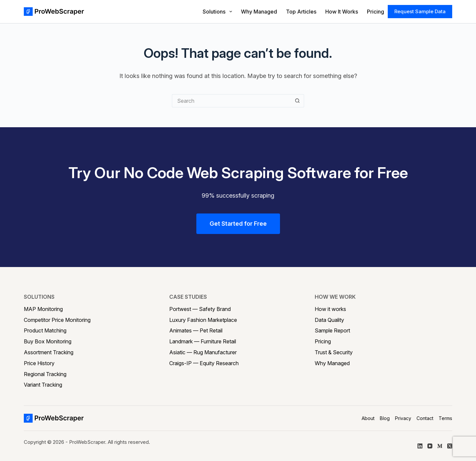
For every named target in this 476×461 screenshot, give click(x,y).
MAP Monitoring (43, 309)
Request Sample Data (420, 11)
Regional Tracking (45, 374)
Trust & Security (334, 352)
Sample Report (332, 330)
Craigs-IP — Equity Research (204, 363)
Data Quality (329, 320)
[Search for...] (231, 101)
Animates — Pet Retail (196, 330)
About (368, 418)
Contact (425, 418)
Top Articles (301, 12)
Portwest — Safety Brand (200, 309)
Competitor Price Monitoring (57, 320)
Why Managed (259, 12)
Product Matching (45, 330)
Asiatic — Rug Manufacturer (203, 352)
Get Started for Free (238, 224)
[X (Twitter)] (450, 446)
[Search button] (297, 101)
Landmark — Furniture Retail (203, 341)
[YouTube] (430, 446)
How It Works (342, 12)
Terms (445, 418)
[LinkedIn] (420, 446)
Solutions (218, 12)
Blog (385, 418)
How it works (330, 309)
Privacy (403, 418)
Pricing (376, 12)
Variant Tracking (43, 385)
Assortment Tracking (49, 352)
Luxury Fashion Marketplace (203, 320)
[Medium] (440, 446)
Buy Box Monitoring (48, 341)
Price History (39, 363)
